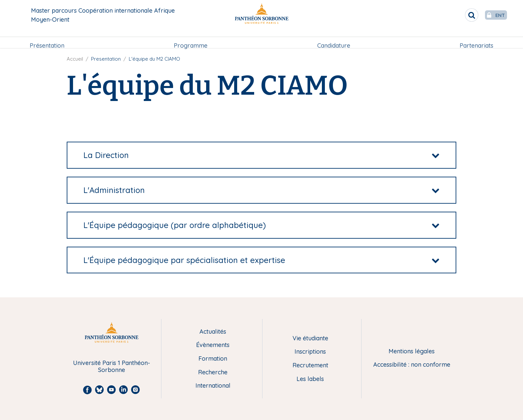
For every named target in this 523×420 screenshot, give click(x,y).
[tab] (261, 155)
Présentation (47, 39)
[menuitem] (47, 39)
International (213, 386)
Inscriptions (310, 352)
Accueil (75, 59)
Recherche (213, 372)
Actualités (213, 332)
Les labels (310, 379)
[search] (458, 15)
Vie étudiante (310, 338)
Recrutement (310, 365)
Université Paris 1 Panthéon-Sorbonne (112, 366)
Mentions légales (412, 351)
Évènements (213, 345)
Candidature (334, 39)
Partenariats (476, 39)
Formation (213, 359)
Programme (191, 39)
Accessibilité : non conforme (412, 365)
